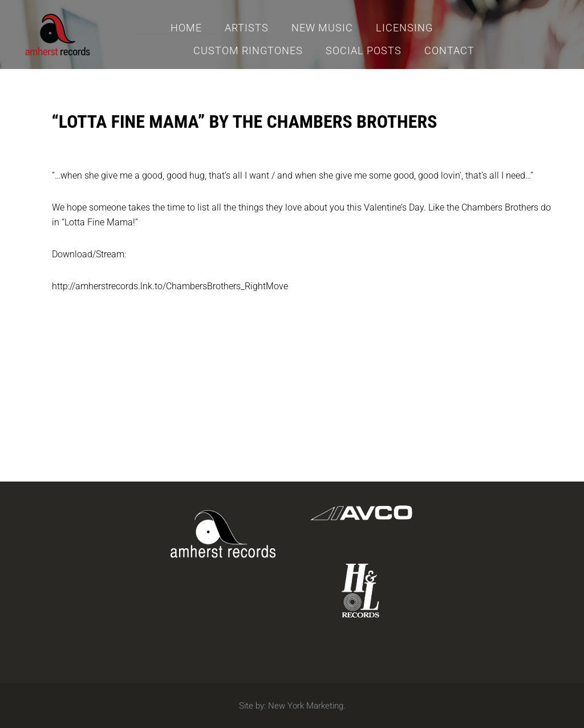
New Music (322, 28)
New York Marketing (306, 706)
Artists (247, 28)
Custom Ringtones (248, 50)
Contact (449, 50)
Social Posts (364, 50)
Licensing (404, 28)
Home (186, 28)
